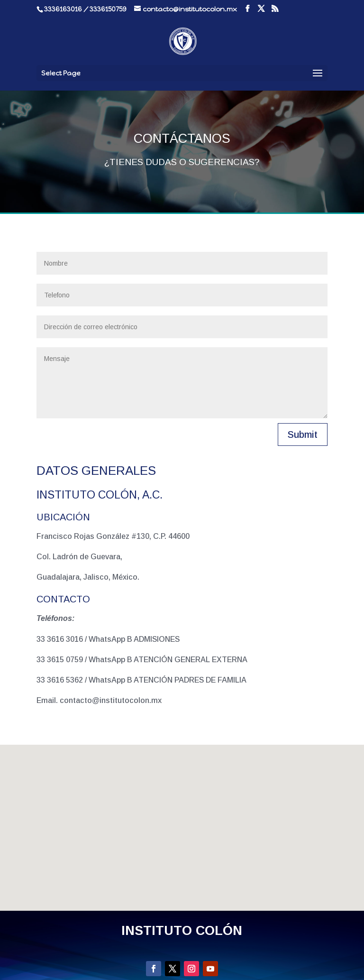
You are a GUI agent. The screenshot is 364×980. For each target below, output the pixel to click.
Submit (303, 435)
